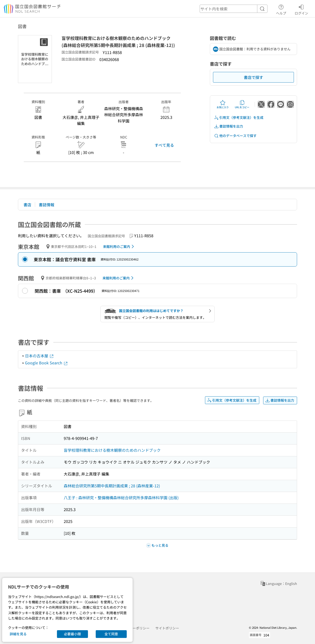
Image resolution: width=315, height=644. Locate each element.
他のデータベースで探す (235, 136)
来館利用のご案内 (119, 246)
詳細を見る (18, 634)
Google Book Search (47, 363)
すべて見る (164, 145)
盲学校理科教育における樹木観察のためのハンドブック (112, 450)
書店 (27, 205)
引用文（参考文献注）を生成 (239, 118)
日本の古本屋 (39, 356)
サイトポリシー (167, 628)
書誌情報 (47, 205)
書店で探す (253, 77)
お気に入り (223, 104)
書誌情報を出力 (228, 126)
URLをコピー (242, 104)
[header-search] (234, 9)
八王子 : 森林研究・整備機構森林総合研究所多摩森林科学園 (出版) (121, 498)
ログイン (301, 9)
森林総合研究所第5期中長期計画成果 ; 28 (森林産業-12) (112, 486)
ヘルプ (281, 9)
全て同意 (111, 634)
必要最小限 (72, 634)
